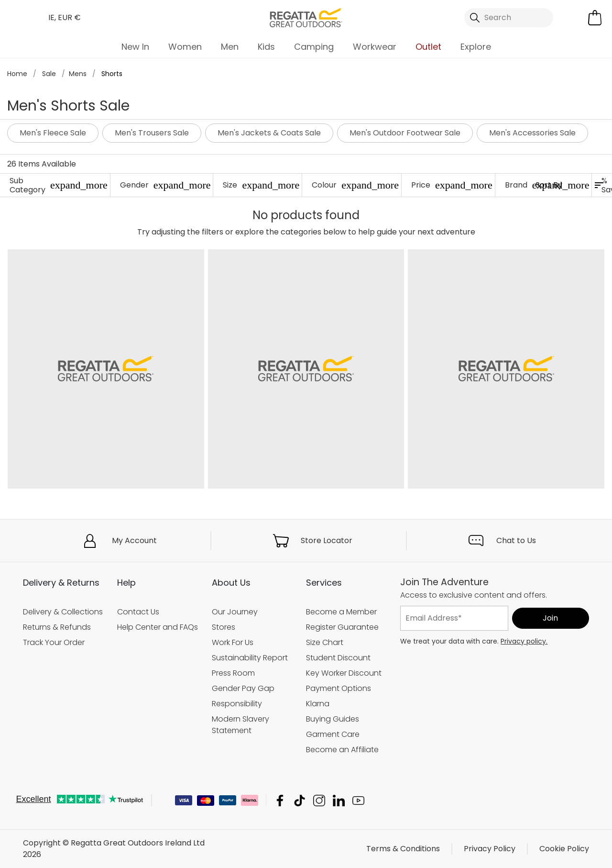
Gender (165, 185)
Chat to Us (516, 540)
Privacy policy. (524, 641)
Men (230, 47)
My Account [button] (134, 540)
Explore (476, 47)
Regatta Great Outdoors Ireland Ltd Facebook (280, 800)
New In (135, 47)
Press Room (233, 673)
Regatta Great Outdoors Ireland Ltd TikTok (300, 800)
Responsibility (237, 704)
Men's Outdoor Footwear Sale (405, 133)
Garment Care (333, 734)
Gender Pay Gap (243, 688)
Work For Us (233, 642)
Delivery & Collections (63, 612)
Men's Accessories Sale (532, 133)
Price (452, 185)
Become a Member (341, 612)
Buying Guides (333, 719)
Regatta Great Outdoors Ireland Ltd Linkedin (339, 800)
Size (261, 185)
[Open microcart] (595, 18)
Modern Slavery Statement (240, 725)
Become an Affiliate (342, 750)
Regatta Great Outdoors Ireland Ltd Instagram (319, 800)
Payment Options (339, 688)
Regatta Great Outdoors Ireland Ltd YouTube (358, 800)
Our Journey (235, 612)
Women (185, 47)
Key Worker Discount (344, 673)
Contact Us (138, 612)
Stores (224, 627)
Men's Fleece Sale (53, 133)
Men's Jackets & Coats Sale (269, 133)
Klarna (318, 704)
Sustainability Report (250, 658)
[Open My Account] (573, 18)
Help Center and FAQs (158, 627)
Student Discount (338, 658)
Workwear (375, 47)
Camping (314, 47)
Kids (266, 47)
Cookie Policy (564, 849)
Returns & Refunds (57, 627)
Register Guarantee (342, 627)
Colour (355, 185)
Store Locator (327, 540)
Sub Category (59, 185)
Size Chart (325, 642)
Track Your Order (54, 642)
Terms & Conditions (403, 849)
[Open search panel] (509, 18)
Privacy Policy (490, 849)
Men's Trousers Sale (152, 133)
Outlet (428, 47)
